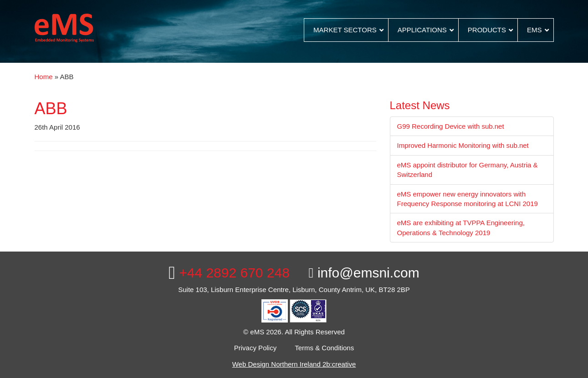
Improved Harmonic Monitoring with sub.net (463, 145)
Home (44, 77)
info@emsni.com (364, 273)
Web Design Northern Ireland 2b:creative (294, 364)
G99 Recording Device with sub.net (451, 126)
